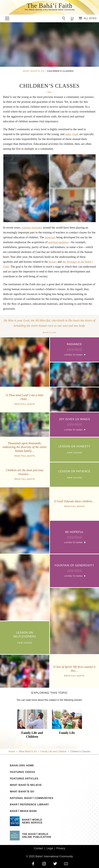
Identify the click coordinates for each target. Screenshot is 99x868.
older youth (72, 134)
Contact (39, 848)
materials (50, 237)
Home (12, 751)
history (53, 262)
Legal (50, 848)
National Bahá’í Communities (32, 798)
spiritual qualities (58, 242)
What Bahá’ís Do (22, 792)
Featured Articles (24, 779)
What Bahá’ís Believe (26, 785)
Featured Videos (23, 772)
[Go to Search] (64, 18)
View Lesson (75, 449)
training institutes (32, 228)
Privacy (61, 848)
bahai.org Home (22, 766)
